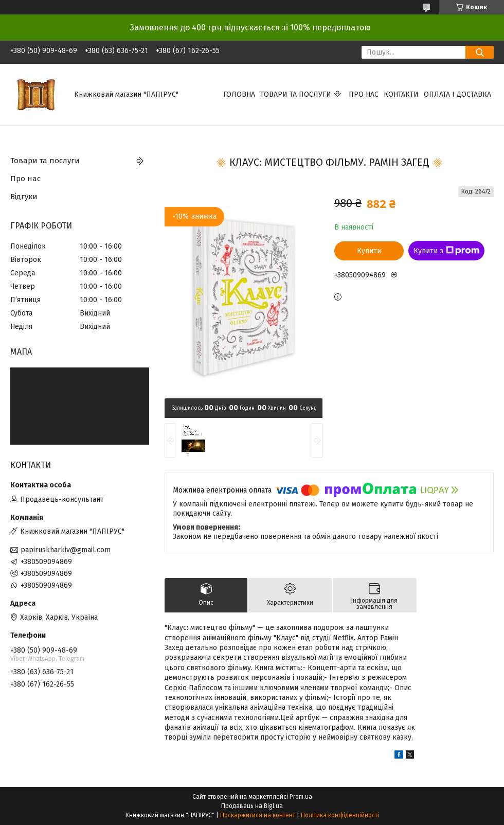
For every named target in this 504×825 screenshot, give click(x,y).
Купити (369, 251)
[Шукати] (480, 52)
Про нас (364, 94)
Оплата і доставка (457, 94)
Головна (239, 94)
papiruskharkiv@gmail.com (66, 550)
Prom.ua (301, 797)
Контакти (401, 94)
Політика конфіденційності (340, 815)
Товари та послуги (296, 94)
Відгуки (24, 197)
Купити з (446, 251)
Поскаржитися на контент (258, 815)
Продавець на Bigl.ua (252, 806)
